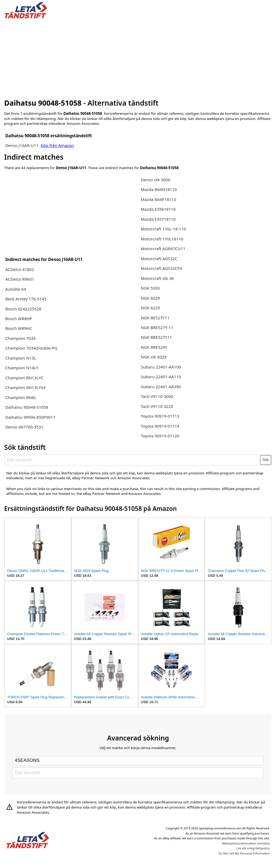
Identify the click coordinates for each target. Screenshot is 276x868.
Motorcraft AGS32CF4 (161, 268)
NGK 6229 (150, 308)
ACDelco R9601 (20, 279)
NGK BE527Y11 (155, 318)
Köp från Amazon (57, 145)
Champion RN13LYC (24, 378)
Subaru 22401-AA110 (161, 377)
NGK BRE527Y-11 (157, 327)
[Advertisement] (138, 58)
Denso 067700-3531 (24, 427)
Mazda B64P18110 (159, 199)
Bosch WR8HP (19, 319)
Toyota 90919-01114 (160, 426)
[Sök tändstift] (132, 460)
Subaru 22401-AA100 (161, 367)
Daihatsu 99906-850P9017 (30, 417)
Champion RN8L (21, 397)
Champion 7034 (20, 338)
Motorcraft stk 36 (157, 278)
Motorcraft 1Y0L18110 (162, 239)
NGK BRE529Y (154, 347)
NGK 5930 (150, 288)
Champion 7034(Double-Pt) (31, 348)
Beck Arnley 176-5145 (26, 299)
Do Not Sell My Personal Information (244, 853)
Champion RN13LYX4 (25, 387)
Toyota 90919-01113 (160, 416)
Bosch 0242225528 (23, 309)
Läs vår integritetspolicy (253, 848)
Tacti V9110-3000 (157, 396)
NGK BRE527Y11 (156, 337)
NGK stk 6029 (154, 357)
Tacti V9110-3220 (157, 406)
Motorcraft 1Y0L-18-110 (163, 229)
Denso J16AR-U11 (22, 145)
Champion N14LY (22, 368)
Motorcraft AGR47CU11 (163, 249)
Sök (266, 460)
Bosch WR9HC (19, 328)
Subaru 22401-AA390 (161, 387)
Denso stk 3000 (156, 180)
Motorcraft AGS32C (159, 259)
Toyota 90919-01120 (160, 436)
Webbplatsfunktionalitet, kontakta (246, 843)
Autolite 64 (16, 289)
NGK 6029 (150, 298)
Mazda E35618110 (158, 209)
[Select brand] (138, 761)
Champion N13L (21, 358)
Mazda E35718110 (158, 219)
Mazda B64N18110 (159, 189)
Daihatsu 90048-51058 (27, 407)
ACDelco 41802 (19, 269)
